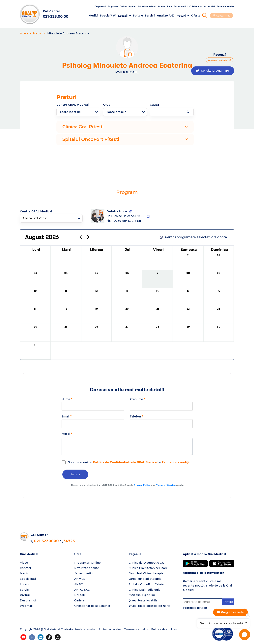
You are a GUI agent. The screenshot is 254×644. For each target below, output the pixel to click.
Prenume (137, 399)
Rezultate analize (226, 6)
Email (67, 416)
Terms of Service (166, 485)
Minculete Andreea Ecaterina (68, 33)
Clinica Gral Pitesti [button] (125, 127)
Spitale (140, 16)
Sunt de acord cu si (129, 462)
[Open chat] (245, 635)
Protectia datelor (195, 608)
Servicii (152, 16)
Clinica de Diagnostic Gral (147, 563)
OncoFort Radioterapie (145, 579)
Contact (26, 568)
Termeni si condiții (175, 462)
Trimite (75, 474)
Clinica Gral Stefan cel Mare (148, 568)
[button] (45, 554)
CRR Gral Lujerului (142, 595)
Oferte (197, 16)
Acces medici (84, 573)
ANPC (79, 584)
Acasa (25, 33)
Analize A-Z (167, 16)
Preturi (182, 16)
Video (24, 563)
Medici (95, 16)
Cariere (79, 600)
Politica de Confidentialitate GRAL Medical (125, 462)
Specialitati (110, 16)
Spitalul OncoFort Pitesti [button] (125, 139)
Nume (67, 399)
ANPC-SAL (82, 590)
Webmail (26, 606)
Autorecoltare (165, 6)
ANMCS (80, 579)
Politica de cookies (164, 629)
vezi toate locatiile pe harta (151, 606)
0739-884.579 (124, 221)
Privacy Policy (142, 485)
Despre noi (100, 6)
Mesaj (67, 434)
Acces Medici (181, 6)
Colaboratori (196, 6)
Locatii (124, 16)
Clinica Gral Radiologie (145, 590)
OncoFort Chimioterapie (146, 573)
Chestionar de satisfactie (92, 606)
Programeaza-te (233, 612)
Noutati (132, 6)
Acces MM (210, 6)
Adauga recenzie (217, 60)
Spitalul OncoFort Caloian (147, 584)
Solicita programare (213, 71)
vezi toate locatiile (144, 600)
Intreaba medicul (147, 6)
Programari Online (117, 6)
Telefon (136, 416)
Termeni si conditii (136, 629)
